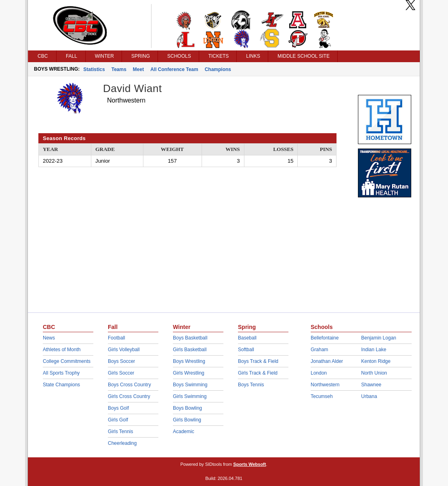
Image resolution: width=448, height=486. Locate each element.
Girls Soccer (121, 373)
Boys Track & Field (258, 361)
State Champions (61, 385)
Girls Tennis (120, 432)
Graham (319, 350)
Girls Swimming (190, 396)
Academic (184, 432)
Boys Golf (118, 408)
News (49, 338)
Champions (218, 69)
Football (117, 338)
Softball (246, 350)
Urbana (369, 396)
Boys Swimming (190, 385)
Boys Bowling (187, 408)
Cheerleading (122, 443)
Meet (138, 69)
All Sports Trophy (61, 373)
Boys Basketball (190, 338)
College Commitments (67, 361)
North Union (374, 373)
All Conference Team (174, 69)
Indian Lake (374, 350)
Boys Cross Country (129, 385)
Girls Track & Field (258, 373)
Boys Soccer (121, 361)
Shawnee (371, 385)
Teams (119, 69)
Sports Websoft (249, 464)
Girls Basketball (190, 350)
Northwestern (325, 385)
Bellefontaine (325, 338)
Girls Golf (118, 420)
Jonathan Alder (327, 361)
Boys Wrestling (189, 361)
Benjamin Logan (379, 338)
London (319, 373)
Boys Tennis (251, 385)
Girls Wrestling (189, 373)
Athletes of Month (62, 350)
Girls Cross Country (129, 396)
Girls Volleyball (124, 350)
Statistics (94, 69)
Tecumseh (322, 396)
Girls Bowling (187, 420)
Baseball (247, 338)
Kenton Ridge (376, 361)
